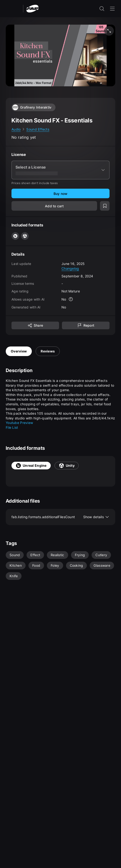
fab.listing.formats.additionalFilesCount (60, 517)
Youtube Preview (19, 423)
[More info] (71, 299)
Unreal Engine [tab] (31, 466)
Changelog (70, 268)
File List (12, 427)
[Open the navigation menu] (112, 9)
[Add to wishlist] (105, 206)
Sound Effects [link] (38, 129)
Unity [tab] (67, 466)
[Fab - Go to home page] (32, 8)
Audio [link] (16, 129)
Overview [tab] (19, 351)
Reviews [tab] (48, 351)
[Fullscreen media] (109, 31)
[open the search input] (102, 9)
